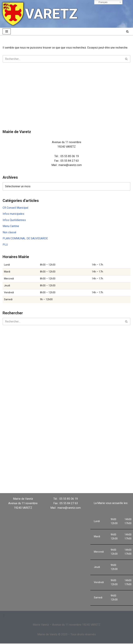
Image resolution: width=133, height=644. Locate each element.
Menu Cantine (11, 226)
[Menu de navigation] (7, 31)
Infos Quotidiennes (14, 220)
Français (101, 2)
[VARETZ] (40, 14)
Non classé (9, 233)
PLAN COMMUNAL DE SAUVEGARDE (25, 239)
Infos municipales (13, 214)
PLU (5, 245)
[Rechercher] (127, 31)
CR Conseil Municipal (15, 208)
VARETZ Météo (83, 479)
